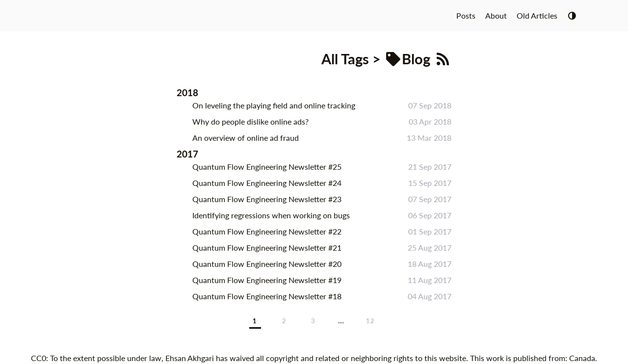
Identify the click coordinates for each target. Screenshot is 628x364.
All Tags (345, 59)
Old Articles (537, 15)
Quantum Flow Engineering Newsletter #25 (267, 167)
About (496, 15)
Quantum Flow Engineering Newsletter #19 (267, 280)
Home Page (76, 15)
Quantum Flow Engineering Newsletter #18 (267, 296)
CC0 (39, 358)
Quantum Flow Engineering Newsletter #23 (267, 199)
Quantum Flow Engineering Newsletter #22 (267, 231)
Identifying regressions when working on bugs (271, 215)
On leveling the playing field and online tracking (274, 105)
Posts (466, 15)
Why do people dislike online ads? (250, 121)
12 (371, 321)
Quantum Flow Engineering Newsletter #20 (267, 264)
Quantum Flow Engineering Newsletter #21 (267, 247)
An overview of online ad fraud (246, 138)
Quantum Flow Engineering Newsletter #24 (267, 183)
